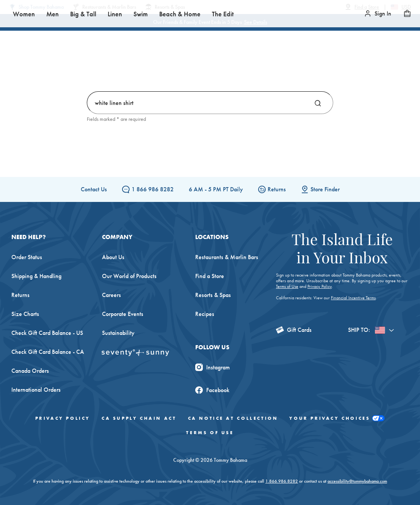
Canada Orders (30, 371)
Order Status (27, 257)
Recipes (205, 314)
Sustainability (118, 333)
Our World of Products (129, 276)
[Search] (318, 103)
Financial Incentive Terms (353, 298)
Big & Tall (170, 68)
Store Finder (320, 189)
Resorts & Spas (213, 295)
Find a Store (210, 276)
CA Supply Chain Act (139, 418)
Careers (111, 295)
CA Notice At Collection (233, 418)
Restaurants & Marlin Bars (227, 257)
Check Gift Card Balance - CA (48, 352)
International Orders (36, 390)
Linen (202, 68)
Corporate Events (123, 314)
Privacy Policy (320, 286)
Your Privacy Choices (337, 418)
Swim (227, 68)
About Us (113, 257)
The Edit (310, 68)
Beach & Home (267, 68)
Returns (272, 189)
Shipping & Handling (36, 276)
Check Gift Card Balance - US (47, 333)
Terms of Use (287, 286)
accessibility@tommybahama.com (357, 481)
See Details (256, 22)
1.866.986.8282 (282, 481)
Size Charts (25, 314)
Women (111, 68)
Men (139, 68)
